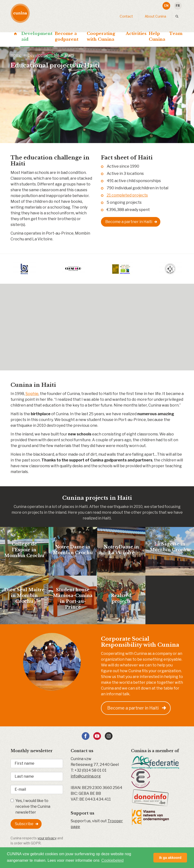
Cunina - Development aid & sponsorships (20, 13)
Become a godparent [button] (67, 36)
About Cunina (155, 16)
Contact (126, 16)
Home (15, 34)
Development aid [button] (37, 36)
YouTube (97, 736)
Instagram (109, 736)
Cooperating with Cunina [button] (101, 36)
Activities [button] (136, 34)
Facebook (86, 736)
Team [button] (176, 34)
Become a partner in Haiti (129, 222)
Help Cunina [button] (157, 36)
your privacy (47, 838)
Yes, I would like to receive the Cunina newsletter (30, 806)
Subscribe (24, 824)
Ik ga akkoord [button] (170, 858)
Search (178, 16)
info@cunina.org (86, 776)
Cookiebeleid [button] (113, 860)
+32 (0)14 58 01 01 (91, 770)
